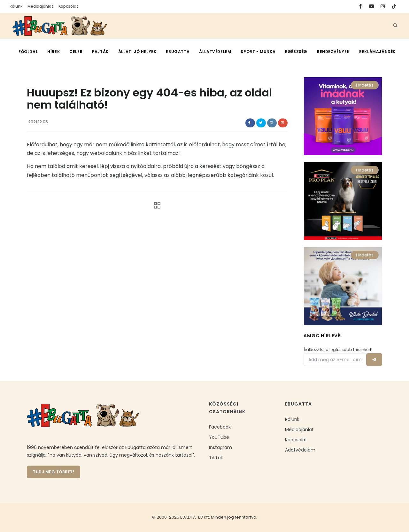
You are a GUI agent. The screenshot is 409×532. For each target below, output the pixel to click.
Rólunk (16, 6)
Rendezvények (333, 52)
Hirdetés (365, 85)
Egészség (296, 52)
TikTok (216, 458)
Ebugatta (178, 52)
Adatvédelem (300, 450)
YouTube (219, 437)
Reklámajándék (377, 52)
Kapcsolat (68, 6)
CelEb (76, 52)
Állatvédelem (215, 52)
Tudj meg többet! (54, 472)
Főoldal (28, 52)
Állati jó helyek (137, 52)
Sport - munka (258, 52)
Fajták (100, 52)
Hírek (54, 52)
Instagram (220, 447)
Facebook (220, 427)
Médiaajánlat (40, 6)
